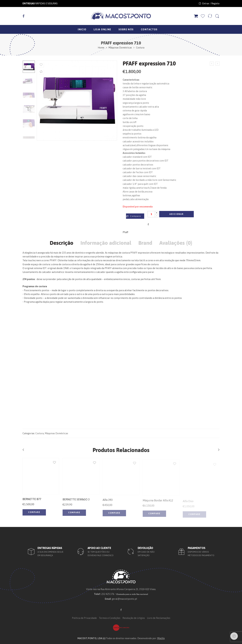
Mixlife (161, 638)
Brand (145, 243)
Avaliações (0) (176, 243)
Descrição (62, 243)
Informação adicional (106, 243)
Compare (136, 216)
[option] (29, 67)
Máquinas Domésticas (120, 48)
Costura (140, 48)
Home (101, 48)
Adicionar (176, 214)
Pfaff (125, 232)
